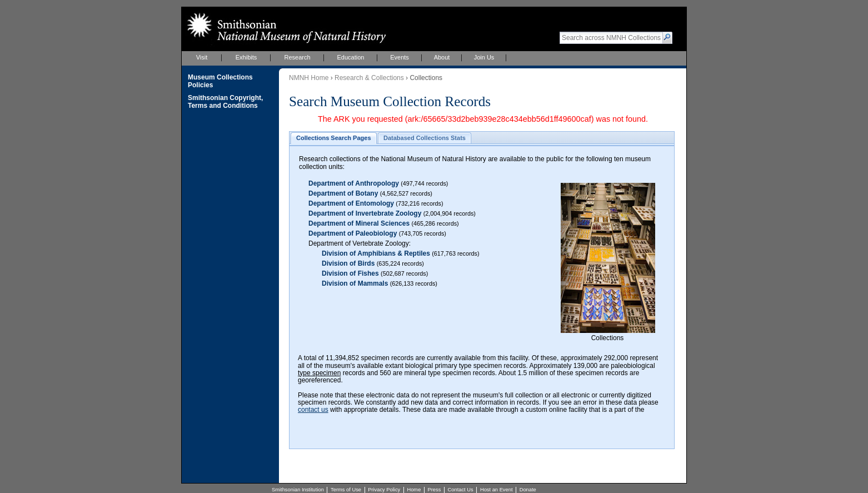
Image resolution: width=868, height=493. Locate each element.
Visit (202, 57)
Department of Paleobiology (353, 233)
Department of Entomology (351, 203)
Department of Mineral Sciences (359, 223)
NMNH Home (309, 78)
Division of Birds (348, 263)
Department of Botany (343, 193)
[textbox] (611, 38)
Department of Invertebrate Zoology (365, 213)
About (442, 57)
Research (297, 57)
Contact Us (461, 490)
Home (414, 490)
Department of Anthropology (354, 183)
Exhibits (246, 57)
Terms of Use (346, 490)
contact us (313, 410)
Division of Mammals (355, 283)
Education (351, 57)
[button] (668, 38)
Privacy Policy (384, 490)
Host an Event (497, 490)
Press (435, 490)
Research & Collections (369, 78)
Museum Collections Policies (220, 81)
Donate (528, 490)
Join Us (484, 57)
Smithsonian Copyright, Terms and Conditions (225, 102)
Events (400, 57)
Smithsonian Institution (298, 490)
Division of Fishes (350, 273)
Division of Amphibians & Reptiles (376, 253)
